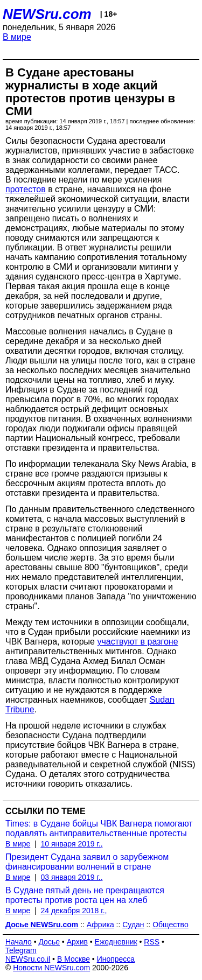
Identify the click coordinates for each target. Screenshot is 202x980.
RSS (152, 942)
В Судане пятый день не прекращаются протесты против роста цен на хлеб (85, 895)
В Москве (74, 959)
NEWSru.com (47, 14)
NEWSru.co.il (28, 959)
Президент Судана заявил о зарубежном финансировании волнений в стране (87, 862)
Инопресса (116, 959)
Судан (133, 925)
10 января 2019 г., (71, 844)
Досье (49, 942)
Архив (77, 942)
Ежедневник (116, 942)
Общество (170, 925)
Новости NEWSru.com (51, 968)
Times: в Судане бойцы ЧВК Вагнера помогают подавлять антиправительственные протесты (99, 828)
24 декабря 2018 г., (74, 911)
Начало (19, 942)
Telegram (21, 950)
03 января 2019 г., (71, 877)
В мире (17, 37)
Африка (100, 925)
